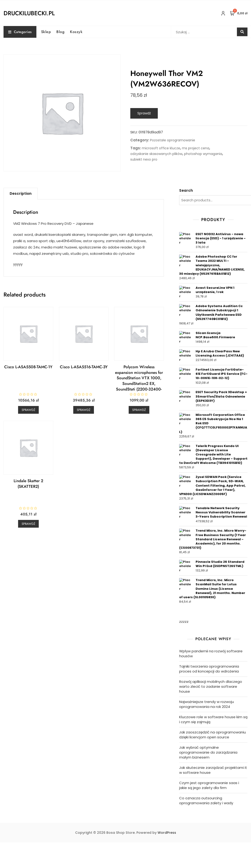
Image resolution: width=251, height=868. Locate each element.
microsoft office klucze (161, 148)
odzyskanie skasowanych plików (156, 154)
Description (21, 194)
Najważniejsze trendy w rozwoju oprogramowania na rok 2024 (207, 704)
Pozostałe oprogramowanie (173, 140)
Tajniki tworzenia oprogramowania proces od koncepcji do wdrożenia (209, 669)
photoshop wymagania (203, 154)
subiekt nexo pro (144, 159)
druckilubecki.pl (29, 13)
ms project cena (196, 148)
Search (186, 190)
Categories (20, 32)
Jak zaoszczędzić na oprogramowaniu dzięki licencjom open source (212, 735)
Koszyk (76, 32)
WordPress (167, 833)
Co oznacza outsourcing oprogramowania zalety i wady (206, 800)
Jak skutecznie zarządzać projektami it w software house (213, 770)
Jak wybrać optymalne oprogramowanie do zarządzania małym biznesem (208, 752)
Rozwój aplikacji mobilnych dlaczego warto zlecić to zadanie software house (211, 686)
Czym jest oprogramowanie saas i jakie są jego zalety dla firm (209, 785)
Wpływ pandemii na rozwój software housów (211, 654)
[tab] (21, 194)
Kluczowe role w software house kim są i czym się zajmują (213, 719)
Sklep (46, 32)
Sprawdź (144, 113)
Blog (60, 32)
